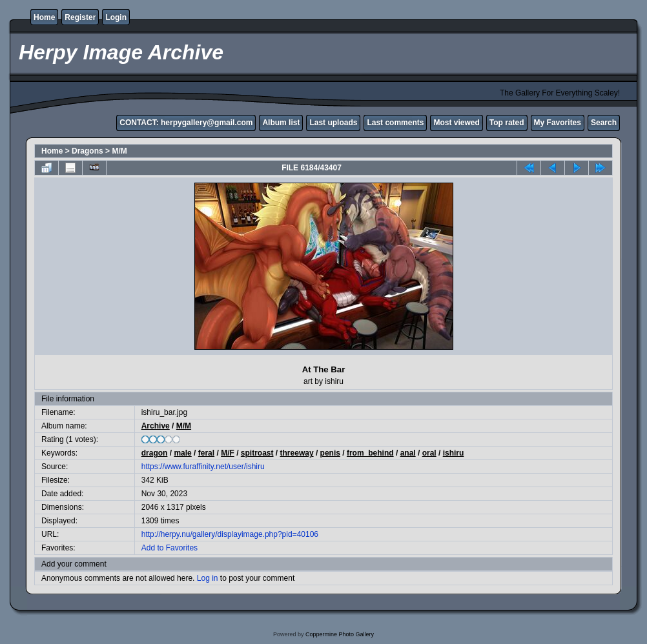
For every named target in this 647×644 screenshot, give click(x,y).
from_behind (370, 453)
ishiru (454, 453)
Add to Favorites (169, 548)
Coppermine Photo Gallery (340, 634)
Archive (156, 426)
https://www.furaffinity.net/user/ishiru (203, 467)
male (182, 453)
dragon (155, 453)
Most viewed (456, 123)
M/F (228, 453)
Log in (208, 578)
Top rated (507, 123)
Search (604, 123)
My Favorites (558, 123)
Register (80, 17)
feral (206, 453)
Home (44, 17)
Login (116, 17)
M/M (119, 151)
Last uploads (333, 123)
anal (408, 453)
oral (429, 453)
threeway (297, 453)
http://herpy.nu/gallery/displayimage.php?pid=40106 (230, 534)
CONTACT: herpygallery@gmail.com (186, 123)
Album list (281, 123)
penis (330, 453)
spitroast (257, 453)
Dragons (87, 151)
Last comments (395, 123)
